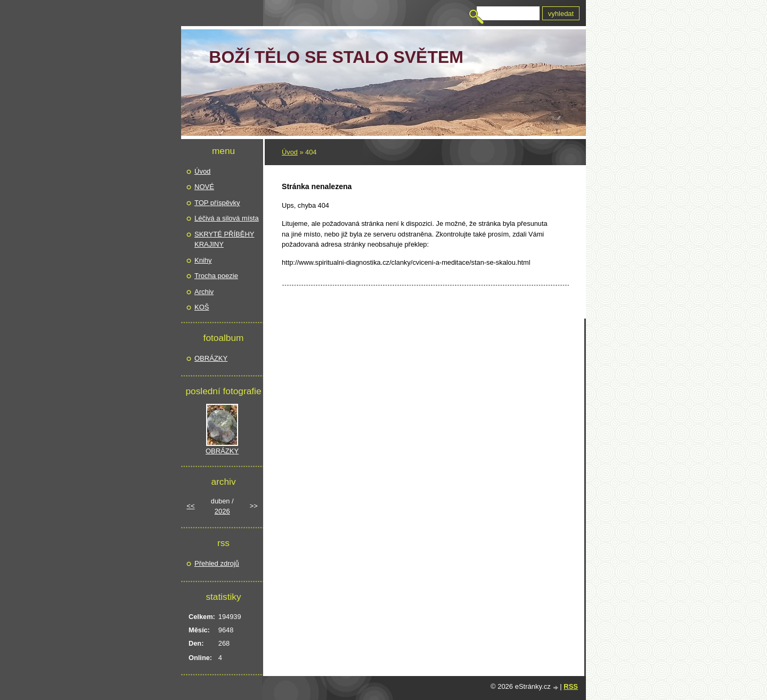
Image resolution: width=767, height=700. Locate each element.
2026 (222, 511)
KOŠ (202, 307)
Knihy (203, 260)
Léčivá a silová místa (227, 218)
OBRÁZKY (211, 358)
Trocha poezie (216, 276)
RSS (571, 686)
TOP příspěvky (217, 203)
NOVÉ (204, 187)
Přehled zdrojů (217, 563)
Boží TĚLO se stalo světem (336, 57)
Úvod (290, 152)
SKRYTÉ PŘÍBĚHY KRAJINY (224, 239)
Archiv (204, 292)
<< (190, 506)
